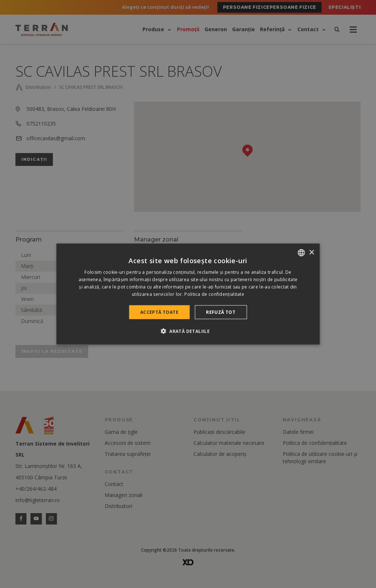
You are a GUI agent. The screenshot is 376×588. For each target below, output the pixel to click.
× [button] (311, 252)
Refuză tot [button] (221, 312)
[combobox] (301, 253)
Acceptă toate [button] (159, 312)
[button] (188, 331)
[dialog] (188, 294)
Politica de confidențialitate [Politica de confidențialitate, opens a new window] (214, 294)
